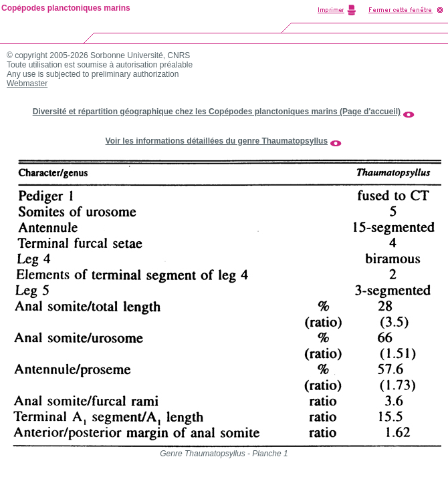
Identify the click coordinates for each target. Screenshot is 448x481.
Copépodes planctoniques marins (66, 8)
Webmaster (27, 84)
